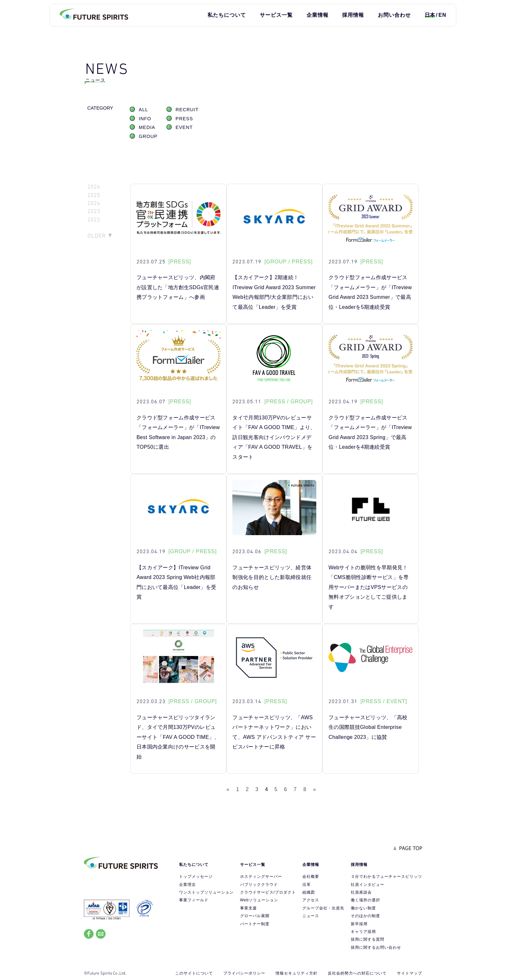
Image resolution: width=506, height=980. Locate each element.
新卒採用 (359, 924)
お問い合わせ (394, 15)
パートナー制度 (255, 924)
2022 (94, 220)
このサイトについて (194, 973)
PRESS (184, 119)
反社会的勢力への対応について (357, 973)
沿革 (307, 885)
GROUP (148, 136)
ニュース (311, 916)
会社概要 (311, 877)
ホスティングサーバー (261, 877)
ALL (143, 110)
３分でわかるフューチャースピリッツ (386, 877)
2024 (94, 203)
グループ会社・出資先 (323, 908)
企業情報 (318, 15)
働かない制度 (363, 908)
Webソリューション (259, 900)
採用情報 (353, 15)
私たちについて (227, 15)
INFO (145, 119)
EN (442, 15)
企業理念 (187, 885)
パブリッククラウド (259, 885)
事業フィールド (194, 900)
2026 (94, 187)
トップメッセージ (196, 877)
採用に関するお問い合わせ (376, 947)
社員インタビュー (368, 885)
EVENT (184, 127)
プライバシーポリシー (244, 973)
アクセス (311, 900)
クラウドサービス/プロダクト (268, 892)
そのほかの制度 (365, 916)
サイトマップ (410, 973)
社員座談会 (361, 892)
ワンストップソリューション (206, 892)
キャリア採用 (363, 932)
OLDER (97, 236)
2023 (94, 211)
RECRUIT (187, 110)
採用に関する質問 (368, 939)
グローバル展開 (255, 916)
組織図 (309, 892)
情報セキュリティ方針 (297, 973)
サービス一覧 (276, 15)
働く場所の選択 (365, 900)
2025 (94, 195)
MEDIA (147, 127)
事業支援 (248, 908)
